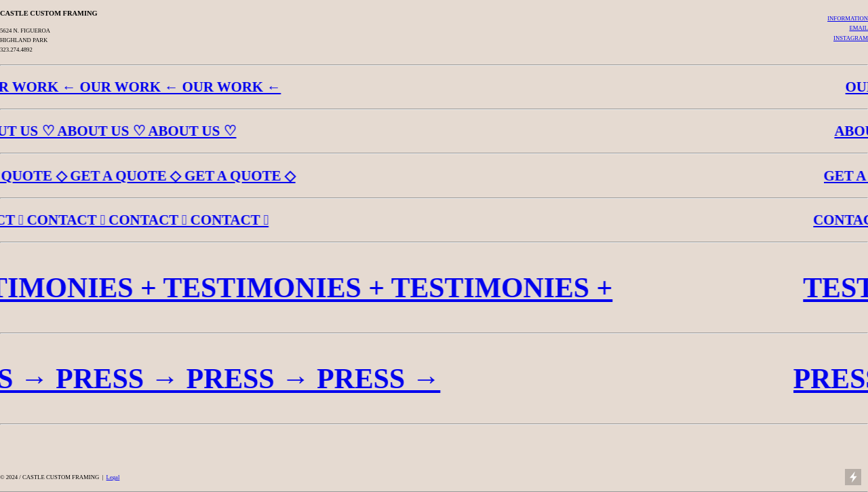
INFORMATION (848, 18)
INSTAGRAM (851, 38)
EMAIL (859, 28)
